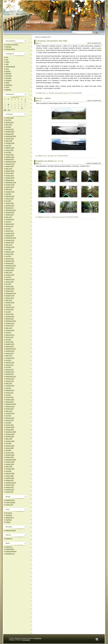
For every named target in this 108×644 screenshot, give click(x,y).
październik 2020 (11, 136)
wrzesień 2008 (10, 462)
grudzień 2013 (10, 316)
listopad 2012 (10, 346)
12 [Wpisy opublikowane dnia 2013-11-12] (8, 105)
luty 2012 (8, 367)
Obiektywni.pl (10, 518)
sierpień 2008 (10, 464)
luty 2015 (8, 284)
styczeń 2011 (10, 397)
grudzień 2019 (10, 157)
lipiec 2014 (9, 300)
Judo (7, 64)
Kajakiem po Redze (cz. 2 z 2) (49, 161)
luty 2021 (8, 127)
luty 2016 (8, 256)
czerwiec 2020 (10, 143)
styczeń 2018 (10, 203)
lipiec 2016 (9, 245)
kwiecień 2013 (10, 335)
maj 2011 (8, 388)
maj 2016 (8, 249)
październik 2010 (11, 404)
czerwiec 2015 (10, 275)
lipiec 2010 (9, 411)
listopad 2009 (10, 430)
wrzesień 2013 (10, 323)
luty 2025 (8, 120)
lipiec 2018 (9, 189)
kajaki (56, 217)
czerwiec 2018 (10, 192)
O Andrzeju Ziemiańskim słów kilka (52, 41)
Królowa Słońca (10, 49)
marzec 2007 (9, 492)
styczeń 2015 (10, 286)
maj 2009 (8, 443)
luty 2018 (8, 201)
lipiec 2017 (9, 217)
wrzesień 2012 (10, 351)
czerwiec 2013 (10, 330)
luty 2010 (8, 423)
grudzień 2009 (10, 427)
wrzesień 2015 (10, 268)
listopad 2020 (10, 134)
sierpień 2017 (10, 215)
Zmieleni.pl (9, 539)
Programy (9, 80)
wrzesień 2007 (10, 485)
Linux (7, 69)
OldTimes (8, 74)
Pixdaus (8, 522)
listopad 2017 (10, 208)
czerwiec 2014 (10, 303)
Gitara (7, 62)
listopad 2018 (10, 180)
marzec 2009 (9, 448)
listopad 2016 (10, 236)
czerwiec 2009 (10, 441)
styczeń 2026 (10, 118)
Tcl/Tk (7, 87)
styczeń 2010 (10, 425)
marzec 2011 (9, 393)
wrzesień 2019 (10, 164)
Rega (59, 217)
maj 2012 (8, 360)
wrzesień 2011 (10, 379)
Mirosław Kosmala (41, 22)
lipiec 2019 (9, 169)
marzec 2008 (9, 476)
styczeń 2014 (10, 314)
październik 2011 (11, 376)
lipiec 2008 (9, 467)
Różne (8, 83)
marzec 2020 (9, 150)
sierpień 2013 (10, 326)
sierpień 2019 (10, 166)
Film (7, 57)
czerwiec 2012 (10, 358)
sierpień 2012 (10, 353)
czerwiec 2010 (10, 413)
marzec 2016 (9, 254)
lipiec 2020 (9, 141)
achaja (53, 93)
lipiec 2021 (9, 125)
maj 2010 (8, 416)
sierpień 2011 (10, 381)
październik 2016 (11, 238)
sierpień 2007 (10, 487)
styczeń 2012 (10, 370)
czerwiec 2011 (10, 386)
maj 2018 (8, 194)
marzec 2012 (9, 365)
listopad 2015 (10, 263)
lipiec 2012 (9, 356)
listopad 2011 (10, 374)
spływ (63, 217)
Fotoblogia (9, 515)
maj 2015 (8, 277)
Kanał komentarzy (11, 551)
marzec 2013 (9, 337)
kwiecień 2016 (10, 252)
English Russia (10, 500)
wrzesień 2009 (10, 434)
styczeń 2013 (10, 342)
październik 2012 (11, 349)
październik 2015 (11, 266)
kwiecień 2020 (10, 148)
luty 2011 (8, 395)
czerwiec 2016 (10, 247)
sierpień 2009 (10, 437)
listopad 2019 (10, 159)
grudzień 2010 (10, 400)
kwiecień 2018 (10, 196)
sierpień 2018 (10, 187)
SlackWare (9, 85)
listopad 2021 (10, 122)
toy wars (66, 93)
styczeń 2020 (10, 155)
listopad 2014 (10, 291)
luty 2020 (8, 152)
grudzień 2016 (10, 233)
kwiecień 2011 (10, 390)
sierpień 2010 (10, 409)
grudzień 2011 (10, 372)
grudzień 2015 (10, 261)
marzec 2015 (9, 282)
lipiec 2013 (9, 328)
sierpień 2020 (10, 139)
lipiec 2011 (9, 383)
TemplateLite (26, 640)
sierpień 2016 (10, 242)
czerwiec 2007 (10, 490)
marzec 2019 (9, 173)
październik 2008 (11, 460)
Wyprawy (8, 90)
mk (40, 43)
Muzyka (8, 71)
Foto (7, 60)
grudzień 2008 (10, 455)
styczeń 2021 (10, 129)
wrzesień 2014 (10, 296)
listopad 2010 (10, 402)
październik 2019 (11, 162)
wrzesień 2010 (10, 406)
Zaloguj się (9, 547)
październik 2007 (11, 483)
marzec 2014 (9, 309)
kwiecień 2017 (10, 224)
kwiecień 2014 (10, 307)
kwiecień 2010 (10, 418)
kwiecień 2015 (10, 279)
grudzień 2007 (10, 478)
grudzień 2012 (10, 344)
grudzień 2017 (10, 206)
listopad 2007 (10, 480)
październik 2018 (11, 182)
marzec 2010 (9, 420)
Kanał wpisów (10, 549)
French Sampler (10, 502)
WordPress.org (10, 554)
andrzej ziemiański (59, 93)
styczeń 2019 (10, 176)
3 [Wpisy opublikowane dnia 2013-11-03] (25, 101)
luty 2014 (8, 312)
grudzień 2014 (10, 289)
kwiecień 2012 (10, 363)
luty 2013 (8, 340)
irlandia (52, 156)
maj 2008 (8, 471)
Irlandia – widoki (43, 98)
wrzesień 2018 (10, 185)
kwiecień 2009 (10, 446)
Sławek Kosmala (11, 530)
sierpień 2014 (10, 298)
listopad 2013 (10, 319)
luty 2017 (8, 229)
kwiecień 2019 (10, 171)
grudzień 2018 (10, 178)
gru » (9, 110)
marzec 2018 (9, 199)
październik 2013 (11, 321)
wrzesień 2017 (10, 212)
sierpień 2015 (10, 270)
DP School (9, 513)
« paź (5, 110)
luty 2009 (8, 450)
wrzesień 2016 (10, 240)
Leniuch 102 (9, 505)
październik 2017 (11, 210)
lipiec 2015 (9, 273)
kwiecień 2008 (10, 473)
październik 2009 (11, 432)
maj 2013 (8, 333)
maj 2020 (8, 146)
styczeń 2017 (10, 231)
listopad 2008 (10, 457)
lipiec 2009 (9, 439)
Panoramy (9, 76)
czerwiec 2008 (10, 469)
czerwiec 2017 (10, 219)
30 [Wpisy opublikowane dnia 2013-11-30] (22, 108)
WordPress (38, 638)
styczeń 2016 (10, 259)
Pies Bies (8, 47)
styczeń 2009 (10, 453)
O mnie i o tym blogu (12, 45)
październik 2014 (11, 293)
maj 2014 (8, 305)
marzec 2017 (9, 226)
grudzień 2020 (10, 132)
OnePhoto (9, 520)
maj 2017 (8, 222)
